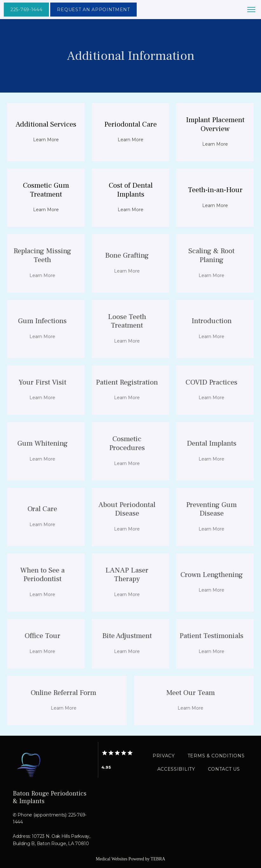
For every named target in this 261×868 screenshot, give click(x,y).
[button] (251, 10)
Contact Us (224, 769)
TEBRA (158, 859)
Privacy (164, 756)
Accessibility (176, 769)
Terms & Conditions (216, 756)
